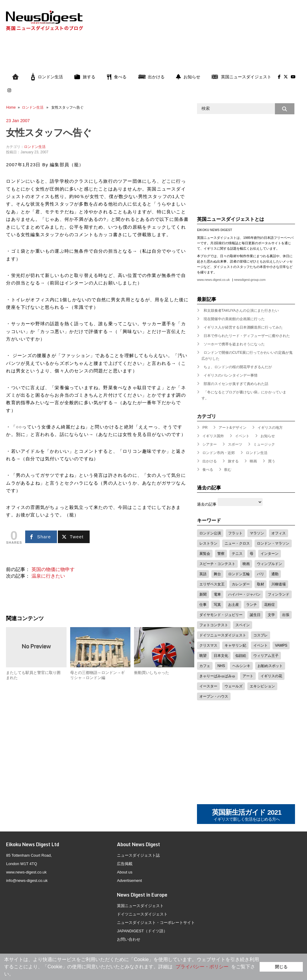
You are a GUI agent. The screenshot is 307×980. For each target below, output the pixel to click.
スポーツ (235, 444)
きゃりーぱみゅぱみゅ (217, 676)
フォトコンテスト (214, 625)
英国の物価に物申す (53, 569)
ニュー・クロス (237, 543)
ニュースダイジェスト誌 (138, 855)
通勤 (275, 574)
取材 (261, 584)
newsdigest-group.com (250, 280)
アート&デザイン (232, 428)
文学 (271, 615)
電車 (217, 594)
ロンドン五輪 (239, 574)
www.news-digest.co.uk (213, 280)
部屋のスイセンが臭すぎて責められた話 (236, 384)
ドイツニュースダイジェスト (223, 635)
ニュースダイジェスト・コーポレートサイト (156, 923)
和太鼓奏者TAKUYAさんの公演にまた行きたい (241, 311)
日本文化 (221, 656)
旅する (85, 77)
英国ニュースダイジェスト (241, 77)
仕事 (203, 605)
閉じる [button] (281, 967)
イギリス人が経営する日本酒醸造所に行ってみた (243, 327)
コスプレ (261, 635)
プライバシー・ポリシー (202, 967)
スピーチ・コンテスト (217, 564)
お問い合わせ (129, 939)
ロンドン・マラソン (273, 543)
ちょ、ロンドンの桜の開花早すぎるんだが (238, 367)
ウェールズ (234, 686)
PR (205, 428)
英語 (203, 574)
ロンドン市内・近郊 (219, 453)
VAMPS (281, 645)
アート (248, 676)
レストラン (208, 543)
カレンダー (241, 584)
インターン (270, 554)
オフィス (279, 533)
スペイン (243, 625)
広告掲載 (125, 864)
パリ (261, 574)
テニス (237, 554)
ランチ (252, 605)
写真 (217, 605)
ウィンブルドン (270, 564)
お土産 (234, 605)
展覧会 (205, 554)
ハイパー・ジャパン (244, 594)
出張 (286, 615)
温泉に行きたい (48, 576)
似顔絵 (241, 656)
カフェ (205, 666)
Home (11, 107)
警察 (221, 554)
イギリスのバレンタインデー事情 (231, 375)
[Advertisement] (153, 54)
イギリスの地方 (270, 428)
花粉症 (270, 605)
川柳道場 (279, 584)
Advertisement (129, 881)
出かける (151, 77)
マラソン (257, 533)
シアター (210, 444)
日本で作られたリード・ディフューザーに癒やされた (247, 336)
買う (272, 461)
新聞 (203, 594)
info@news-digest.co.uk (27, 881)
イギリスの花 (271, 676)
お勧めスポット (270, 666)
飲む (228, 470)
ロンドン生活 (47, 77)
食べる (117, 77)
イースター (208, 686)
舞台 (217, 574)
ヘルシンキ (241, 666)
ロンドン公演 (210, 533)
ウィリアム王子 (266, 656)
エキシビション (262, 686)
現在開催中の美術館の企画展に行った (234, 319)
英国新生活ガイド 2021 (247, 815)
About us (125, 872)
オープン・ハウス (214, 696)
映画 (253, 461)
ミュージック (264, 444)
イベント (242, 436)
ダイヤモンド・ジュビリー (221, 615)
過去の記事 (207, 504)
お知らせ (188, 77)
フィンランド (279, 594)
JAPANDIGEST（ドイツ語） (142, 931)
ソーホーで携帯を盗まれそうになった (234, 344)
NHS (221, 666)
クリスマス (208, 645)
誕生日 (255, 615)
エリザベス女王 (212, 584)
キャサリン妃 (235, 645)
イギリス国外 (213, 436)
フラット (235, 533)
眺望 (203, 656)
